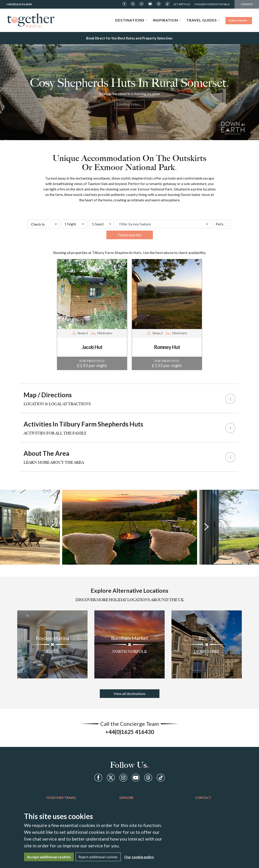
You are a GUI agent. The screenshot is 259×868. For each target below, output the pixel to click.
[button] (123, 264)
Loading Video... (129, 104)
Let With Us (182, 4)
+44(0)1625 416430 (19, 4)
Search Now (239, 21)
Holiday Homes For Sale (212, 4)
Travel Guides (203, 20)
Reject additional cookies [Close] (98, 857)
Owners (247, 4)
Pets (220, 224)
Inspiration (167, 20)
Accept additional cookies (49, 857)
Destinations (131, 20)
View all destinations (130, 694)
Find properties (130, 235)
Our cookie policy (139, 857)
